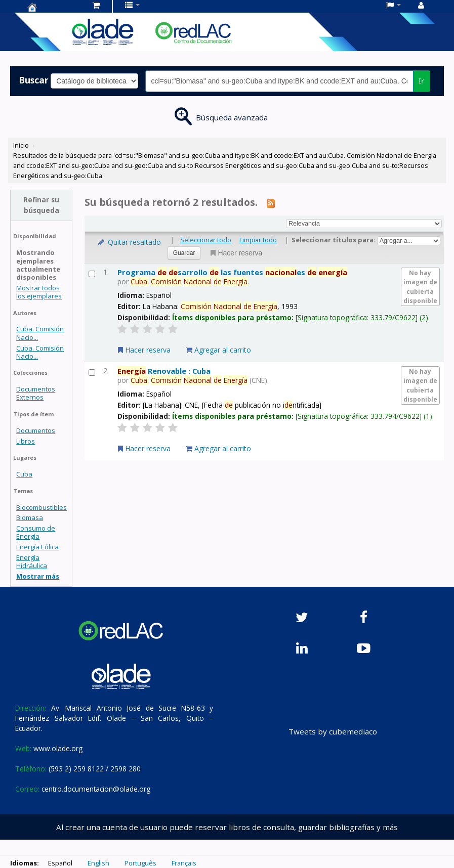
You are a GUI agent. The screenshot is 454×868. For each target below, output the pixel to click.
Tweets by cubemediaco (333, 731)
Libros (26, 441)
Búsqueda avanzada (232, 117)
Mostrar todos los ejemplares (39, 292)
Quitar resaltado (129, 242)
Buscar (34, 80)
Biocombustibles (42, 507)
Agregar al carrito (218, 350)
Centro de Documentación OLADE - (53, 7)
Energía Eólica (37, 547)
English (98, 863)
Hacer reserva (235, 253)
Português (140, 863)
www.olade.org (58, 748)
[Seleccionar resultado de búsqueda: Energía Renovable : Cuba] (92, 373)
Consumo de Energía (36, 532)
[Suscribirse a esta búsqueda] (271, 203)
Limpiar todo (258, 240)
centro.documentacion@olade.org (96, 789)
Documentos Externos (36, 393)
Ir (421, 81)
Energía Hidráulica (32, 561)
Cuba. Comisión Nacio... (40, 333)
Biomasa (30, 517)
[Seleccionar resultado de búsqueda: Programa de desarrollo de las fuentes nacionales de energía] (92, 274)
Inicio (21, 145)
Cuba (24, 474)
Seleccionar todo (206, 240)
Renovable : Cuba (164, 371)
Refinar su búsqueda (41, 205)
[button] (96, 5)
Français (184, 863)
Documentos (36, 430)
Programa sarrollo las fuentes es (232, 272)
